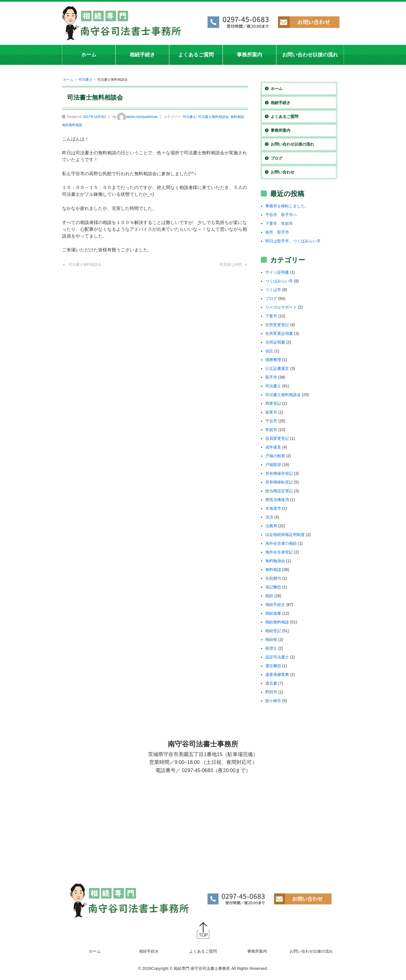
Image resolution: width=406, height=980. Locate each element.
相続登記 (273, 631)
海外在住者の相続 (281, 543)
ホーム (89, 55)
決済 (269, 517)
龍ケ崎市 (273, 701)
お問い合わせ (283, 172)
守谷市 (271, 421)
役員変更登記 (277, 438)
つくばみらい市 (279, 281)
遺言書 (271, 683)
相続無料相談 (72, 125)
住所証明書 (275, 342)
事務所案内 (250, 55)
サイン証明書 (277, 272)
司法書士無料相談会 (213, 117)
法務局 (271, 526)
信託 (269, 351)
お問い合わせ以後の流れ (310, 55)
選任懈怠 (273, 666)
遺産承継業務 (277, 674)
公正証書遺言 (277, 368)
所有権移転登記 (279, 482)
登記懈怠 (273, 587)
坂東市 (271, 412)
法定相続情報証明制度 (285, 535)
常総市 (271, 430)
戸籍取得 (273, 465)
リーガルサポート (281, 307)
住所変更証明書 (279, 333)
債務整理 (273, 360)
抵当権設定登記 (279, 491)
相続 (269, 596)
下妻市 (271, 316)
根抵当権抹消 (277, 500)
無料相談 (237, 117)
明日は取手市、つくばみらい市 (293, 241)
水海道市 (273, 508)
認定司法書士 (277, 657)
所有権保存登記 (279, 473)
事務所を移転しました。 (287, 206)
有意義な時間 (231, 264)
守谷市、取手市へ (281, 215)
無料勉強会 (275, 561)
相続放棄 (273, 613)
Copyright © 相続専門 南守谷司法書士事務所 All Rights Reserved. (210, 968)
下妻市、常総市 (279, 223)
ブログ (277, 158)
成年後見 (273, 447)
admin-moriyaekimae (137, 117)
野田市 (271, 692)
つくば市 (273, 290)
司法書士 (85, 80)
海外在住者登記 (279, 552)
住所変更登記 (277, 325)
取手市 (271, 377)
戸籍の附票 (275, 456)
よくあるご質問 (196, 55)
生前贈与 (273, 578)
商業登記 (273, 403)
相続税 (271, 640)
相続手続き (142, 55)
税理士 (271, 648)
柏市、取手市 (277, 232)
